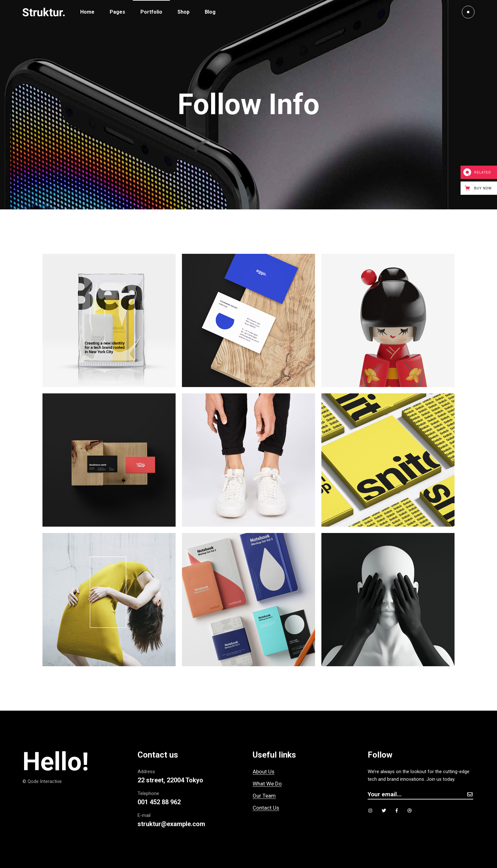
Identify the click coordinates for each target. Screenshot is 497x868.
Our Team (264, 796)
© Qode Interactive (42, 781)
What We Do (267, 784)
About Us (264, 772)
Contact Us (266, 808)
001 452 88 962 (159, 802)
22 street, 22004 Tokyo (170, 780)
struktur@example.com (171, 824)
